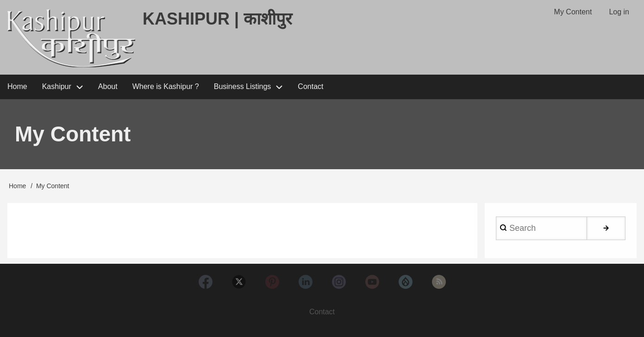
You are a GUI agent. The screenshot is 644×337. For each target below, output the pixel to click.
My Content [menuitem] (573, 12)
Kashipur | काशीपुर (217, 19)
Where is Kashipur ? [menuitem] (166, 86)
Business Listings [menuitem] (243, 86)
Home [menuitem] (17, 86)
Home (17, 186)
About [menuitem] (108, 86)
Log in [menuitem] (619, 12)
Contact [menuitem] (310, 86)
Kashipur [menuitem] (57, 86)
